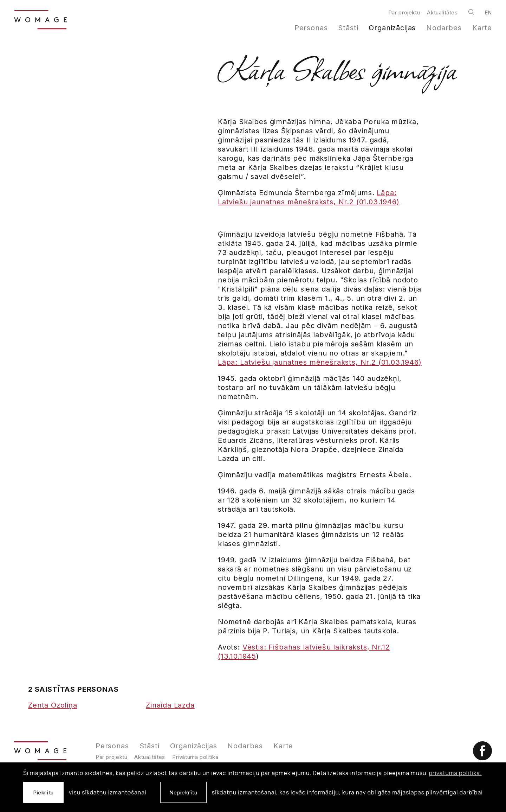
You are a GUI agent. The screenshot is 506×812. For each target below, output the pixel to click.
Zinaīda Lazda (170, 705)
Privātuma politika (195, 757)
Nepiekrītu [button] (183, 792)
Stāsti (348, 28)
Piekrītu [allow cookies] (43, 792)
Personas (311, 28)
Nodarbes (444, 28)
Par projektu (404, 12)
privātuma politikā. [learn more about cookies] (455, 773)
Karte (482, 28)
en (488, 12)
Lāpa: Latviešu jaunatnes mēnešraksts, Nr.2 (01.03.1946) (320, 362)
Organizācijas (392, 28)
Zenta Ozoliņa (53, 705)
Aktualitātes (442, 12)
